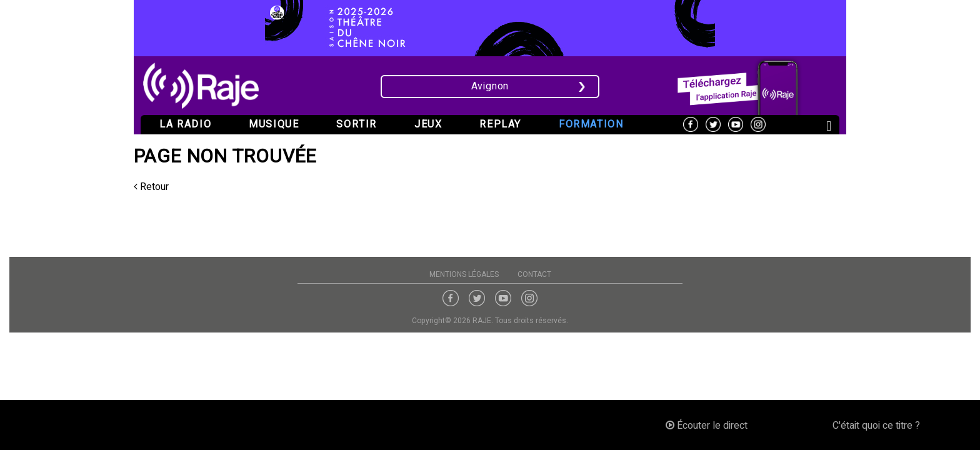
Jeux (428, 124)
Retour (151, 187)
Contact (534, 274)
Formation (591, 124)
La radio (185, 124)
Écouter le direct (707, 426)
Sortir (357, 124)
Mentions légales (464, 274)
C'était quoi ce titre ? (876, 426)
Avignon (490, 86)
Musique (274, 124)
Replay (500, 124)
